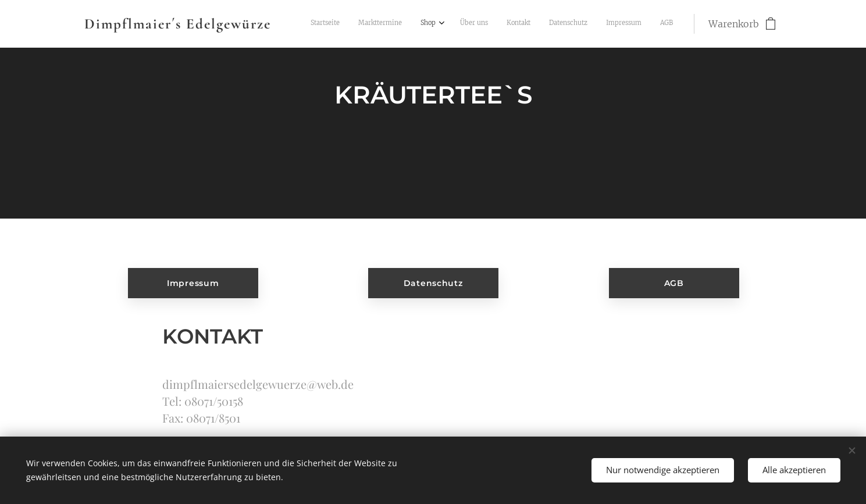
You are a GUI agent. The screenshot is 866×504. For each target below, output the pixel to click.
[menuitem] (540, 24)
